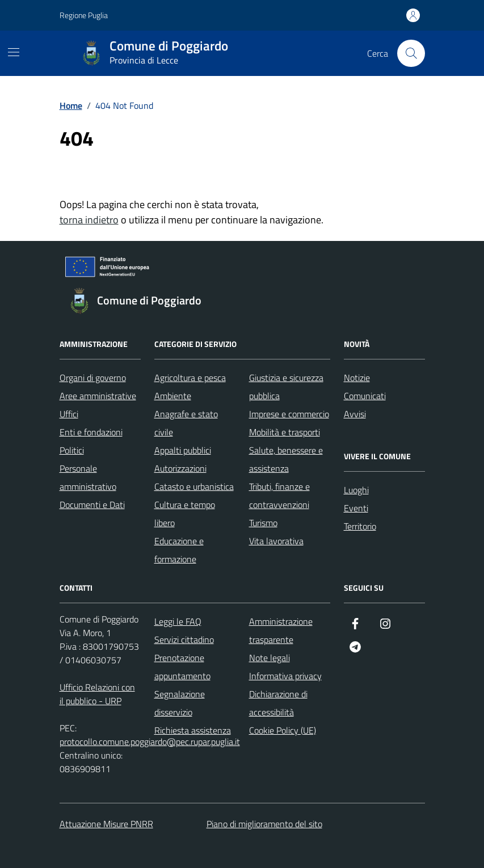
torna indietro (89, 220)
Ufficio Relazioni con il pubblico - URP (97, 694)
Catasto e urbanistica (194, 486)
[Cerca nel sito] (411, 53)
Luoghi (356, 490)
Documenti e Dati (92, 505)
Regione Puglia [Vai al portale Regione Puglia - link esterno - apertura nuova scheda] (84, 15)
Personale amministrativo (88, 477)
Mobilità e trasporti (285, 432)
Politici (72, 450)
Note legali (270, 658)
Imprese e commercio (289, 414)
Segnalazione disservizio (180, 703)
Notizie (357, 378)
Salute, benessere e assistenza (286, 459)
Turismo (263, 523)
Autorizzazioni (180, 468)
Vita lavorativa (276, 541)
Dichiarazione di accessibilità (278, 703)
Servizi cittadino (184, 640)
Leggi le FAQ (178, 621)
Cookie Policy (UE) (283, 730)
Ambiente (173, 396)
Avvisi (355, 414)
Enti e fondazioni (91, 432)
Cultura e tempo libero (185, 514)
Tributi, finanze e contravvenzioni (279, 496)
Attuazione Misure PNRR (106, 824)
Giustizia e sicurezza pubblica (286, 387)
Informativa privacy (285, 676)
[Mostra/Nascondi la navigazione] (14, 52)
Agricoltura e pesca (190, 378)
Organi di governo (93, 378)
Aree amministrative (98, 396)
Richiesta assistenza (193, 730)
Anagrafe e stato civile (186, 423)
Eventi (356, 508)
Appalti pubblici (183, 450)
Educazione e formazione (179, 550)
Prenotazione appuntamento (182, 667)
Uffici (69, 414)
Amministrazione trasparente (281, 630)
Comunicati (365, 396)
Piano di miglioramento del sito (264, 824)
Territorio (360, 526)
